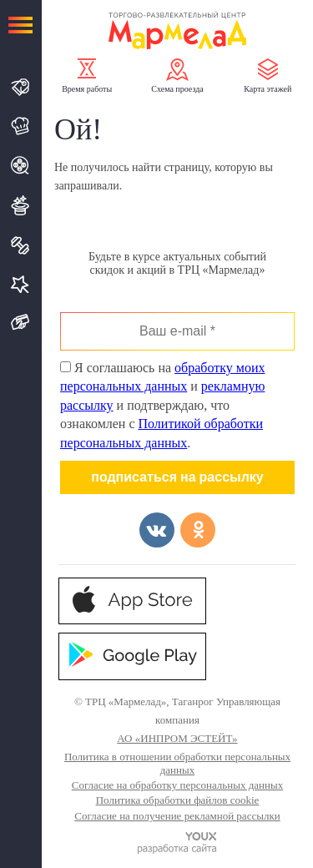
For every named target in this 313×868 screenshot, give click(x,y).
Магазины (20, 87)
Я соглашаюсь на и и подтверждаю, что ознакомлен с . (162, 405)
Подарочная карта (20, 323)
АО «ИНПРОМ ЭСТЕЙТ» (177, 738)
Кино (20, 165)
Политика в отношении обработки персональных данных (177, 763)
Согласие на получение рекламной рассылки (177, 816)
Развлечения (20, 205)
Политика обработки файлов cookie (178, 800)
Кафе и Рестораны (20, 126)
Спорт (20, 245)
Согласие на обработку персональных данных (177, 785)
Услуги (20, 284)
